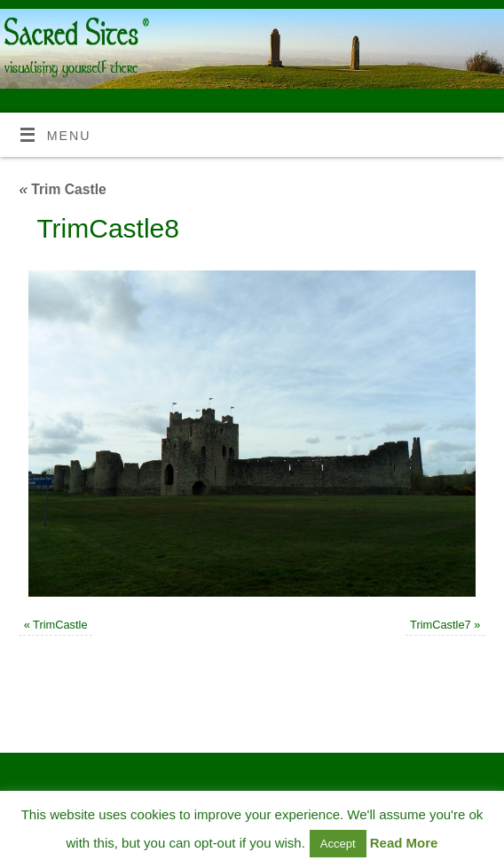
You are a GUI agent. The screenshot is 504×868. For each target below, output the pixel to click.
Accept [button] (338, 844)
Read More (404, 843)
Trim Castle (62, 189)
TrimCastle (60, 625)
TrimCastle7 (441, 625)
